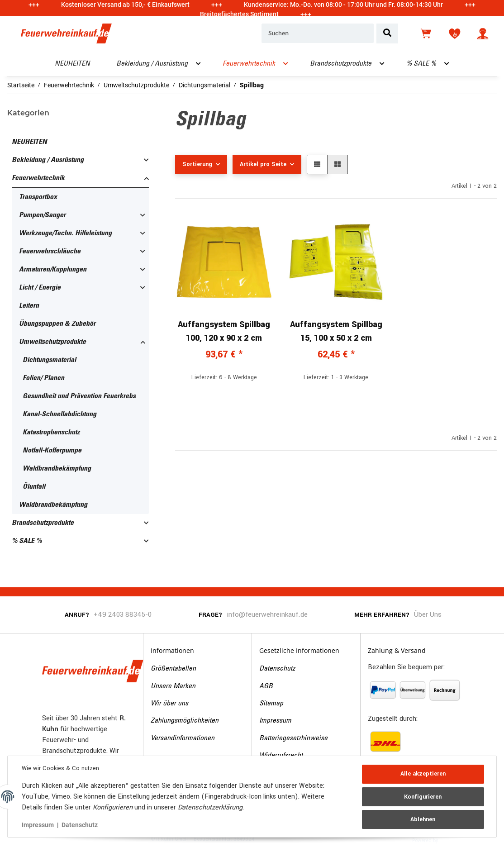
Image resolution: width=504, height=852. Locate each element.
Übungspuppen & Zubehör (57, 324)
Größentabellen (173, 669)
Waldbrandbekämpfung (57, 469)
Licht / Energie (40, 288)
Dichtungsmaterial (49, 360)
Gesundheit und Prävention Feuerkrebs (79, 396)
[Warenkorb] (427, 33)
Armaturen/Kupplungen (53, 270)
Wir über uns (169, 704)
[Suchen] (318, 33)
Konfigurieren (423, 797)
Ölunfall (34, 487)
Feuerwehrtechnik (38, 178)
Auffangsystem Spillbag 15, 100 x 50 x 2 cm (336, 331)
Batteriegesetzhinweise (293, 738)
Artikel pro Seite (263, 164)
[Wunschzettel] (455, 33)
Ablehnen (423, 819)
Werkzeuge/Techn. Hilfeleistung (65, 233)
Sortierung (197, 164)
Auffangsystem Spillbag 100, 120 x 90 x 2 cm (224, 331)
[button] (483, 33)
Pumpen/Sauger (42, 215)
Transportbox (38, 197)
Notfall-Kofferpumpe (52, 451)
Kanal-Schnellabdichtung (59, 414)
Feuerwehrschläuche (50, 252)
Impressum (275, 721)
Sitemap (271, 704)
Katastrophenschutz (51, 433)
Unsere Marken (173, 686)
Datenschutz (277, 669)
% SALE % (27, 541)
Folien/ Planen (43, 378)
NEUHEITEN (29, 142)
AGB (266, 686)
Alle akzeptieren (423, 774)
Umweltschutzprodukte (52, 342)
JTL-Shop (454, 840)
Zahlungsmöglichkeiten (185, 721)
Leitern (29, 306)
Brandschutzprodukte (43, 523)
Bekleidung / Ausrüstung (48, 160)
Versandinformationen (183, 738)
